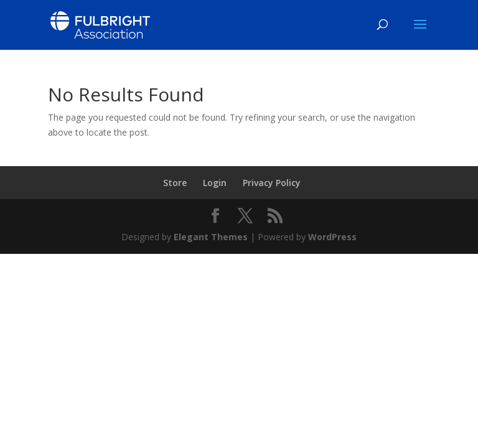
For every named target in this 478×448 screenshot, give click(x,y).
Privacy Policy (272, 183)
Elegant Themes (211, 237)
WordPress (332, 237)
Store (175, 183)
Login (215, 183)
